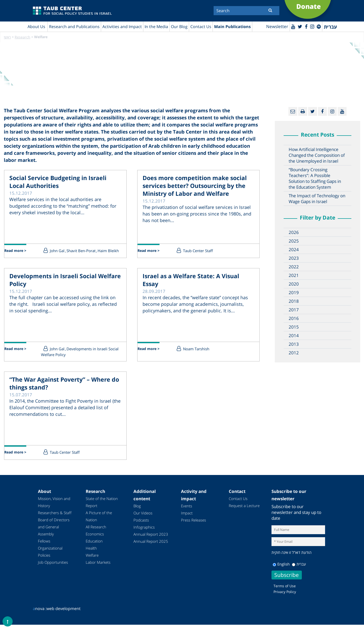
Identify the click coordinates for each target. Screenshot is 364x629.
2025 (294, 241)
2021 (294, 276)
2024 (294, 250)
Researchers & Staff (55, 517)
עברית (299, 568)
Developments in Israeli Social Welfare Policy (63, 286)
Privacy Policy (285, 596)
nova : (40, 613)
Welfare (92, 559)
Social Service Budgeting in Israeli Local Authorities (56, 184)
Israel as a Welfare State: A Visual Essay (190, 286)
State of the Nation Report (102, 506)
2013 (294, 344)
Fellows (44, 545)
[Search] (246, 11)
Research (22, 37)
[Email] (293, 112)
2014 (294, 336)
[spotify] (318, 26)
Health (91, 552)
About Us (36, 27)
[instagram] (310, 26)
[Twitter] (296, 26)
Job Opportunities (53, 567)
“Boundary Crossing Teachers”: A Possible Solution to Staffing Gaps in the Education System (315, 179)
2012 (294, 353)
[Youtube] (288, 26)
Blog (137, 510)
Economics (95, 538)
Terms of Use (285, 590)
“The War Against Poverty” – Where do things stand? (58, 389)
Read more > (19, 252)
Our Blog (179, 27)
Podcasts (141, 524)
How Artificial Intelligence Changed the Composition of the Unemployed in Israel (317, 155)
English (281, 568)
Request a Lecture (244, 510)
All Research (96, 531)
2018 (294, 301)
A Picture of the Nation (99, 520)
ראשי (7, 37)
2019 (294, 293)
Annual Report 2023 (151, 538)
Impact (187, 517)
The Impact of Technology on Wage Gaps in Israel (317, 199)
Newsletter (272, 27)
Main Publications (232, 27)
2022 (294, 267)
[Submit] (270, 10)
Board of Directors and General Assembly (54, 531)
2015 (294, 327)
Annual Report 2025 (151, 546)
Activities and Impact (122, 27)
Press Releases (194, 524)
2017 (294, 310)
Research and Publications (74, 27)
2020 (294, 284)
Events (187, 510)
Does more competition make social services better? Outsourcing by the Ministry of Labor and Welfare (196, 193)
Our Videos (143, 517)
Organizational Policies (50, 556)
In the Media (156, 27)
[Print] (303, 112)
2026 (294, 233)
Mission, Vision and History (54, 506)
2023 (294, 258)
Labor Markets (98, 567)
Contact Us (201, 27)
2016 (294, 319)
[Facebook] (303, 26)
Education (94, 545)
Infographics (144, 531)
